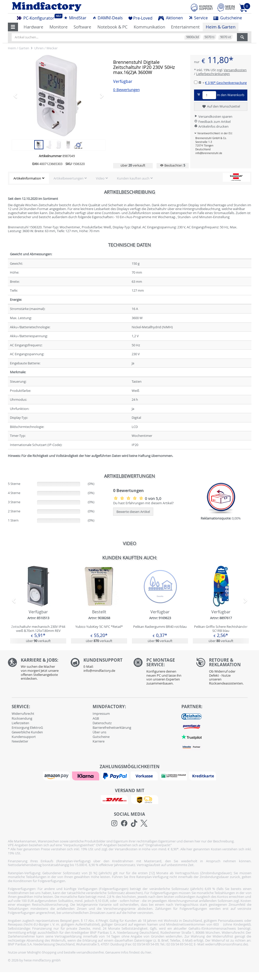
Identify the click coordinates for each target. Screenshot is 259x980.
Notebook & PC (113, 27)
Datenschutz (102, 723)
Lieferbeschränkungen (213, 74)
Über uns (99, 732)
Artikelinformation (27, 178)
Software (82, 27)
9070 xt (226, 37)
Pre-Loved (140, 18)
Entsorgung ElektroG (27, 727)
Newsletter (20, 741)
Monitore (59, 27)
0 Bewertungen (126, 90)
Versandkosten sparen (213, 116)
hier (148, 952)
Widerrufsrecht (23, 714)
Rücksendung (22, 718)
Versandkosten (235, 70)
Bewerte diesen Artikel (133, 512)
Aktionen (170, 18)
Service (198, 18)
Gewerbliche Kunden (27, 732)
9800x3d (193, 37)
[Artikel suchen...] (124, 37)
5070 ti (209, 37)
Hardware (33, 27)
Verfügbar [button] (123, 81)
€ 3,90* (226, 83)
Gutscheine (228, 18)
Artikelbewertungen (68, 178)
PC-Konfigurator (37, 17)
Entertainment (185, 27)
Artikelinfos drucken (211, 126)
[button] (13, 27)
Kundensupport (24, 737)
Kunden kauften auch (133, 178)
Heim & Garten (221, 27)
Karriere (99, 741)
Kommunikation (149, 27)
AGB (96, 718)
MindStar (75, 18)
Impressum (101, 714)
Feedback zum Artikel (212, 122)
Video (100, 178)
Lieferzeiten (20, 723)
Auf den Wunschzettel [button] (221, 107)
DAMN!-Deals (108, 18)
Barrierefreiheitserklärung (112, 727)
